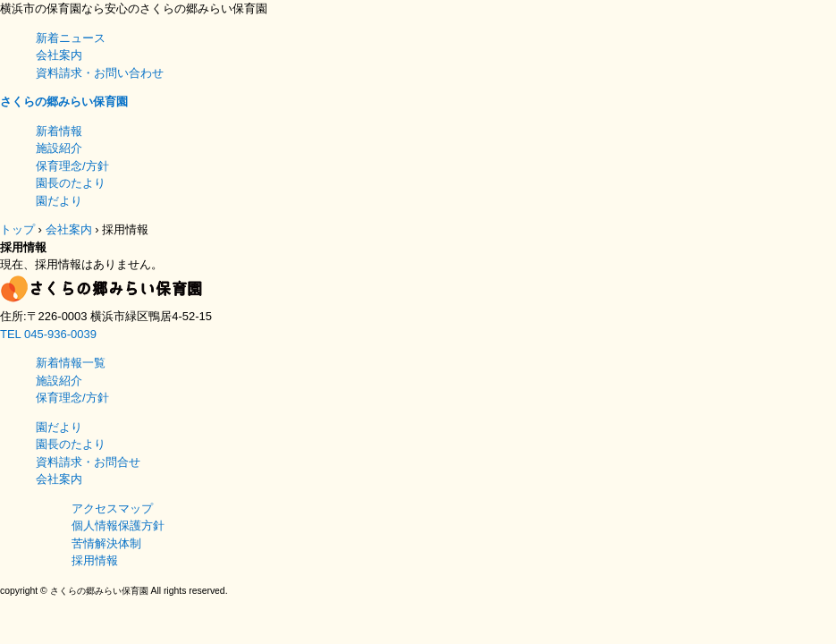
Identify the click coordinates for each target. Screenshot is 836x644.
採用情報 (95, 560)
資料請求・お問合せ (88, 462)
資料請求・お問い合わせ (100, 73)
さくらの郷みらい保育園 (64, 102)
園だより (59, 201)
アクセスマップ (112, 508)
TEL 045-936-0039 (48, 334)
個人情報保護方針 (118, 525)
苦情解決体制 (106, 543)
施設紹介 (59, 148)
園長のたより (71, 183)
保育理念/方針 (72, 166)
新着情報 (59, 131)
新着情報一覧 (71, 363)
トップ (17, 229)
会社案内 (59, 55)
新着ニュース (71, 38)
